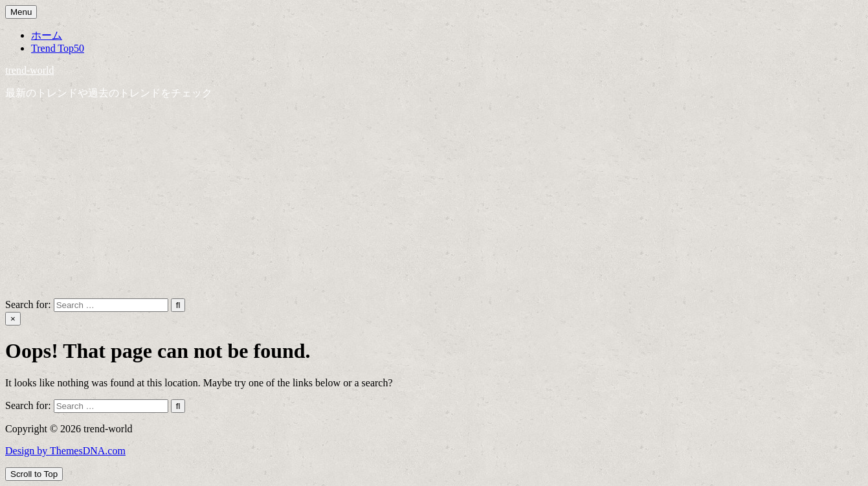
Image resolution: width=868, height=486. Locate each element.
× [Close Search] (13, 319)
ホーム (47, 35)
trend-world (30, 70)
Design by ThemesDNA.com (65, 451)
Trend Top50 (58, 48)
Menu (21, 12)
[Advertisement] (434, 201)
